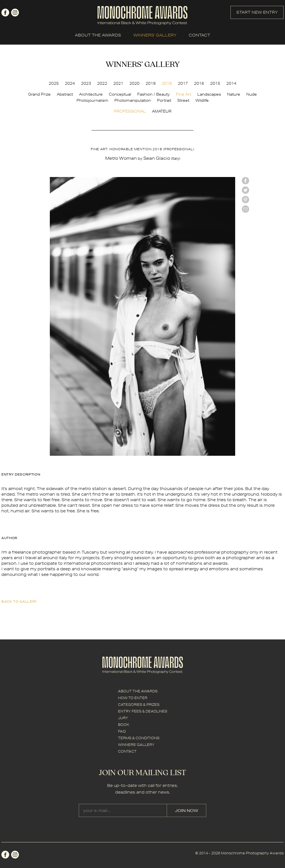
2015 (215, 83)
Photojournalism (92, 100)
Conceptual (120, 94)
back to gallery (19, 601)
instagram (15, 13)
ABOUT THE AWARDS (98, 35)
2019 (151, 83)
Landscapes (209, 94)
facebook (5, 13)
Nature (234, 94)
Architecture (91, 94)
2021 (118, 83)
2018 (167, 83)
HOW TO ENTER (133, 698)
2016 (199, 83)
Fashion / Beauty (153, 94)
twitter (245, 190)
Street (183, 100)
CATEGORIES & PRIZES (139, 705)
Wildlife (202, 100)
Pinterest (245, 200)
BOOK (124, 725)
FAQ (122, 731)
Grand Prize (39, 94)
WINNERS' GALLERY (155, 35)
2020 (134, 83)
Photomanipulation (133, 100)
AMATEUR (162, 111)
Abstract (65, 94)
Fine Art (184, 94)
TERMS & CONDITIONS (139, 738)
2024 (70, 83)
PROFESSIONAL (130, 111)
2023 (86, 83)
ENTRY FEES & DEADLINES (143, 711)
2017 (183, 83)
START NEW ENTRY (257, 12)
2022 (102, 83)
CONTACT (199, 35)
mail (245, 209)
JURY (123, 718)
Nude (252, 94)
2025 (54, 83)
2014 (231, 83)
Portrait (164, 100)
